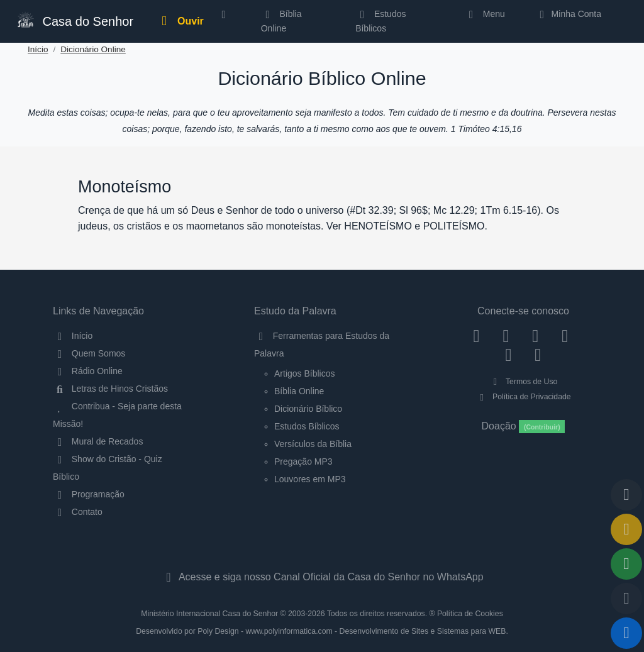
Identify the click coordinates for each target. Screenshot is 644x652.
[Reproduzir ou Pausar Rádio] (626, 633)
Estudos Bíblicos (380, 21)
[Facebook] (476, 336)
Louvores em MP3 (310, 479)
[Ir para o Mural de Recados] (626, 529)
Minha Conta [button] (568, 14)
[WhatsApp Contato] (508, 354)
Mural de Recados (98, 441)
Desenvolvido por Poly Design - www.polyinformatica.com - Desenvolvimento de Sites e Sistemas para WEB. (322, 631)
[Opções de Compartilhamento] (626, 564)
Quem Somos (89, 353)
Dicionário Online (93, 49)
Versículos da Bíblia (313, 444)
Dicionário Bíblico (308, 409)
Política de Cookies (470, 614)
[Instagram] (506, 336)
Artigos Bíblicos (304, 373)
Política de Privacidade (523, 397)
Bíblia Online (281, 21)
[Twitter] (536, 336)
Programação (89, 494)
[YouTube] (565, 336)
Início (38, 49)
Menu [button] (485, 14)
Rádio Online (88, 371)
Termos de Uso (524, 382)
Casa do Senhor (74, 20)
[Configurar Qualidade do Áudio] (626, 599)
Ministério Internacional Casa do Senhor (209, 614)
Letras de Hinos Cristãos (110, 389)
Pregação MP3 (303, 461)
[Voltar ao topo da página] (626, 495)
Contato (78, 512)
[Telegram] (538, 354)
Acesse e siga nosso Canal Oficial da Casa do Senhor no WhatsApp (322, 577)
